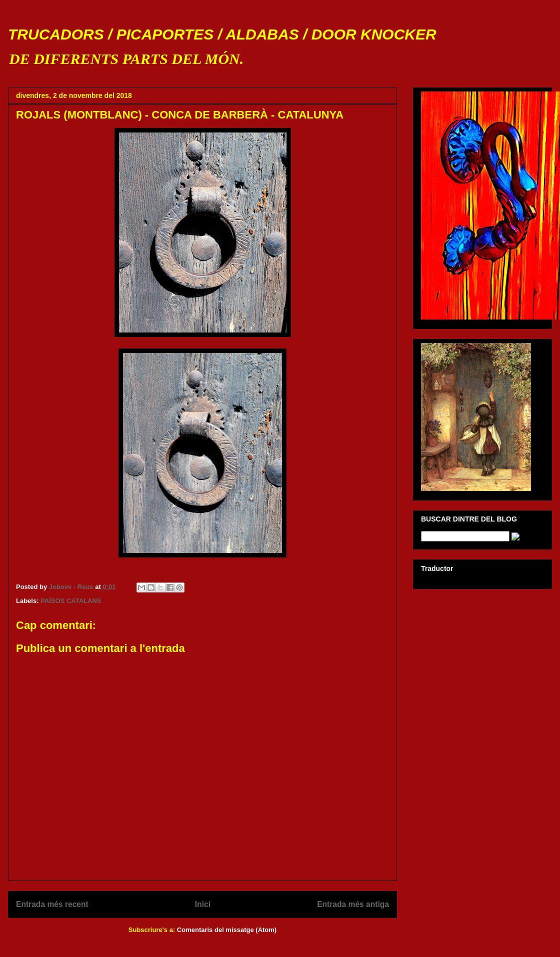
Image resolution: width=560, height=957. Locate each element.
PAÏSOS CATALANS (71, 601)
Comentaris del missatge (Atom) (227, 930)
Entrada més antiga (353, 904)
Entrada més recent (52, 904)
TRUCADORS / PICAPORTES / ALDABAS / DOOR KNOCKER (222, 34)
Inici (203, 904)
